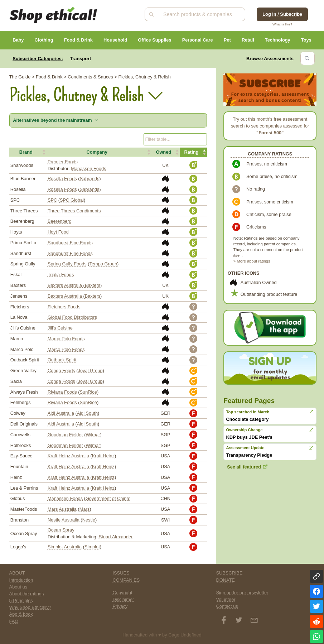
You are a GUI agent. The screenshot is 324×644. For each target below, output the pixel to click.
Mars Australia (62, 509)
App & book (21, 614)
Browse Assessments (270, 59)
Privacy (120, 606)
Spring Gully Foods (67, 264)
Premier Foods (63, 162)
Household (115, 40)
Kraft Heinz (103, 456)
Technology (278, 40)
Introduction (21, 580)
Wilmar (93, 435)
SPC (52, 200)
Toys (306, 40)
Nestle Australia (64, 520)
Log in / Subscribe (282, 14)
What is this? (282, 24)
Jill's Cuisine (60, 328)
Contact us (227, 606)
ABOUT (17, 573)
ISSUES (121, 573)
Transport (80, 59)
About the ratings (27, 594)
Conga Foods (61, 371)
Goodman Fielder (65, 435)
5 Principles (21, 600)
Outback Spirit (62, 360)
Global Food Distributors (72, 317)
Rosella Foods (62, 179)
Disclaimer (124, 599)
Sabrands (90, 179)
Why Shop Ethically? (30, 607)
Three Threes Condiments (74, 211)
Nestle (89, 520)
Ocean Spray (61, 530)
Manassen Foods (88, 169)
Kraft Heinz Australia (69, 456)
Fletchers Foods (64, 307)
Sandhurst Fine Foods (70, 243)
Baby (18, 40)
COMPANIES (126, 580)
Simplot (92, 547)
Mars (84, 509)
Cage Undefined (185, 635)
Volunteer (226, 599)
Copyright (123, 593)
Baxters (93, 285)
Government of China (107, 498)
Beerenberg (60, 221)
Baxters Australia (66, 285)
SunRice (88, 392)
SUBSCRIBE (229, 573)
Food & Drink (78, 40)
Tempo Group (103, 264)
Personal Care (198, 40)
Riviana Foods (62, 392)
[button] (28, 152)
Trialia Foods (61, 275)
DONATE (225, 580)
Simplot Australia (65, 547)
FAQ (14, 621)
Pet (227, 40)
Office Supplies (154, 40)
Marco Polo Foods (66, 339)
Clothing (44, 40)
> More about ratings (252, 261)
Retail (248, 40)
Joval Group (90, 371)
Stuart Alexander (116, 537)
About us (18, 587)
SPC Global (72, 200)
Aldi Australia (61, 413)
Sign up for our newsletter (242, 593)
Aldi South (87, 413)
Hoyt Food (58, 232)
